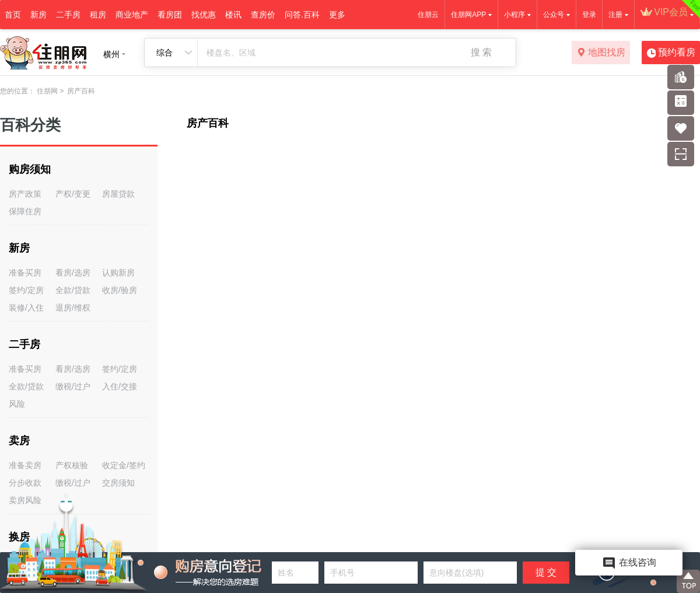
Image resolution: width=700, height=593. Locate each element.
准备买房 (25, 273)
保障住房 (25, 211)
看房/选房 (73, 273)
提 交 (546, 572)
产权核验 (72, 465)
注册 (615, 15)
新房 (38, 15)
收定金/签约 (124, 465)
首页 (13, 15)
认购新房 (118, 273)
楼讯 (233, 15)
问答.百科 (302, 15)
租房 (98, 15)
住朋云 (428, 15)
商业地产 (132, 15)
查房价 (263, 15)
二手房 (68, 15)
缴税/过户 (73, 386)
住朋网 (47, 91)
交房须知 (118, 483)
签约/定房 (26, 290)
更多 (337, 15)
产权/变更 (73, 194)
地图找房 (601, 53)
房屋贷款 (118, 194)
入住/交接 (120, 386)
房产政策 (25, 194)
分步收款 (25, 483)
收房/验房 (120, 290)
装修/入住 (26, 308)
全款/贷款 (73, 290)
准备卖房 (25, 465)
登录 (589, 15)
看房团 (170, 15)
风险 (17, 404)
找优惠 (204, 15)
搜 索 (481, 52)
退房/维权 (73, 308)
